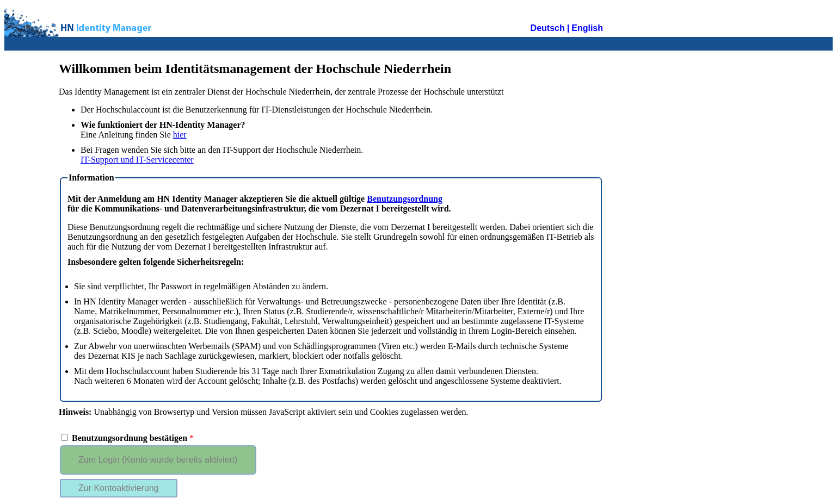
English (587, 28)
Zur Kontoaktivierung (119, 488)
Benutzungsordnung (405, 199)
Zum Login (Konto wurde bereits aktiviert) (158, 460)
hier (180, 135)
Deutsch (548, 28)
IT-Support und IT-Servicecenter (137, 160)
